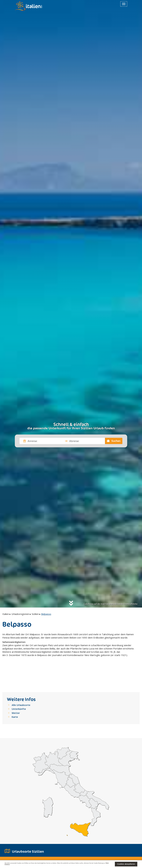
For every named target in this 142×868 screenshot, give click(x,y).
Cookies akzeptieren (126, 864)
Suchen (114, 441)
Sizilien (35, 614)
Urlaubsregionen (20, 614)
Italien (6, 614)
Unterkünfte (19, 687)
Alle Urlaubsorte (21, 683)
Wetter (16, 691)
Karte (15, 695)
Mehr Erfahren (47, 865)
